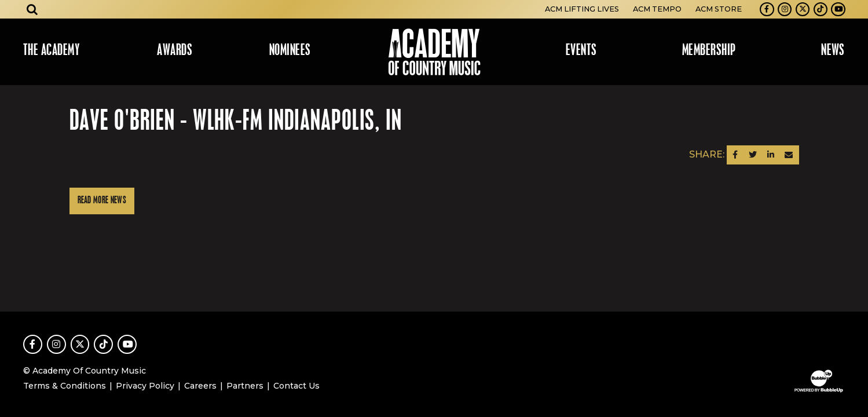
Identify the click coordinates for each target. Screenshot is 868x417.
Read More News (102, 201)
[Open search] (32, 9)
